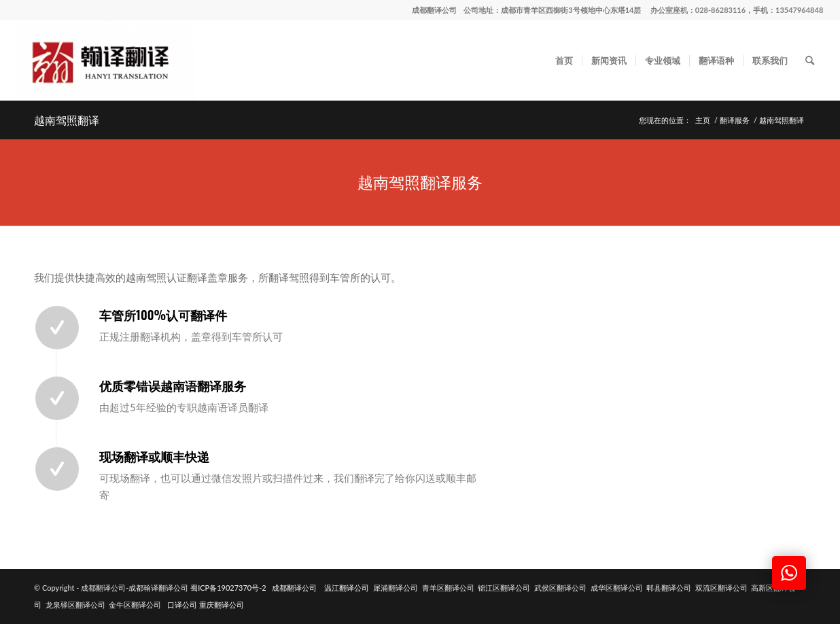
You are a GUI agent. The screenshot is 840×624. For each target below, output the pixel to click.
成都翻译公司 (434, 10)
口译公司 (182, 605)
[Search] (810, 60)
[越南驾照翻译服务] (420, 183)
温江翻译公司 (347, 588)
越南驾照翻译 (67, 120)
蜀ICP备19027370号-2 (228, 588)
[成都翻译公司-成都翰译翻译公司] (106, 60)
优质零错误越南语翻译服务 (173, 385)
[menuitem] (564, 60)
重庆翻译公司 (222, 605)
